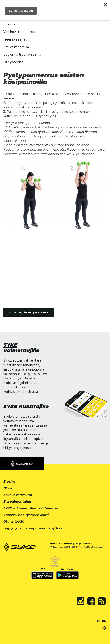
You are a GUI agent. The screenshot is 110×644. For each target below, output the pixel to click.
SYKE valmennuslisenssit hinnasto (31, 508)
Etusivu (9, 24)
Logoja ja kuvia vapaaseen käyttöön (33, 528)
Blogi (8, 488)
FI (98, 621)
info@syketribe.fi (93, 547)
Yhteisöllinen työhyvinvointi (26, 515)
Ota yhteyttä (13, 62)
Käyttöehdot (84, 543)
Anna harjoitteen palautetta (28, 312)
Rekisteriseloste (61, 543)
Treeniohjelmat (15, 39)
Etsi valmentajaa (16, 47)
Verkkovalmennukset (20, 32)
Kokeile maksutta (18, 495)
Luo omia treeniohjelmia (22, 55)
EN (104, 621)
